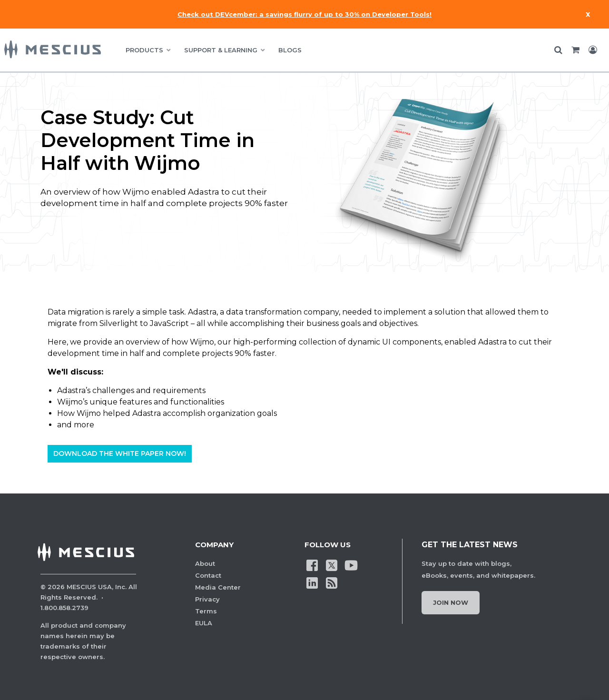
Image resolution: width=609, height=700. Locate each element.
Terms (206, 611)
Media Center (218, 587)
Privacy (207, 599)
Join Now (451, 602)
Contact (208, 575)
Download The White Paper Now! (120, 454)
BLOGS (290, 50)
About (205, 563)
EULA (204, 623)
